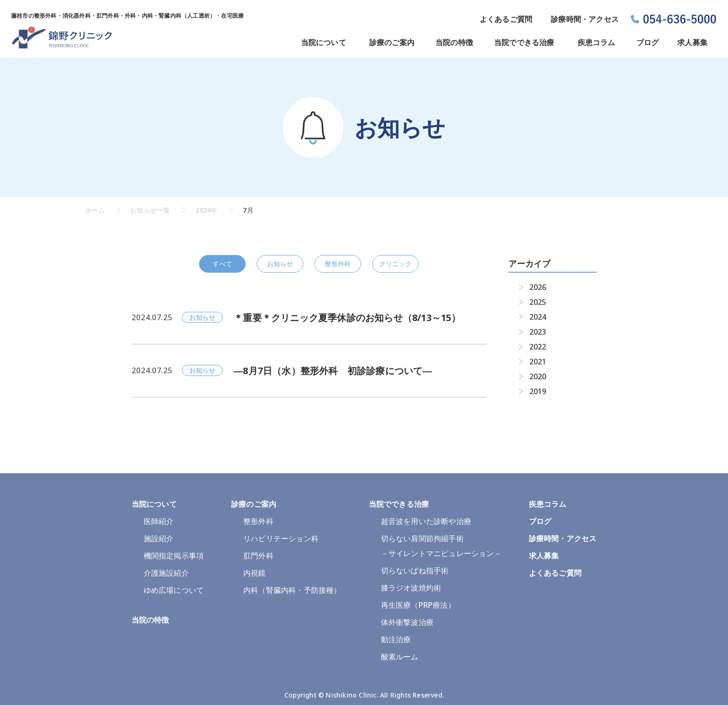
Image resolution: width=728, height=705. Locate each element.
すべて (222, 264)
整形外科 (338, 264)
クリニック (395, 264)
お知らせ (280, 264)
